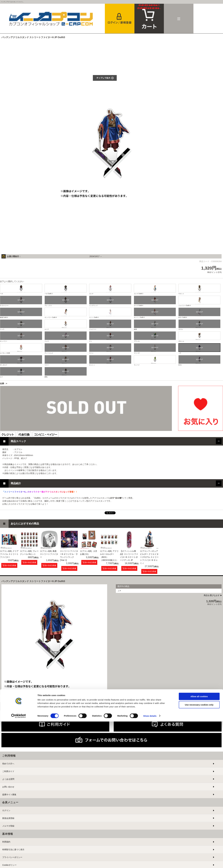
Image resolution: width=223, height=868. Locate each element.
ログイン (6, 810)
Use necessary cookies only (199, 851)
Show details (150, 862)
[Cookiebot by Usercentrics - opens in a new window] (18, 862)
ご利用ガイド (8, 771)
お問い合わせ (8, 787)
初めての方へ (8, 764)
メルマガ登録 (8, 826)
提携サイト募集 (9, 795)
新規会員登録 (8, 818)
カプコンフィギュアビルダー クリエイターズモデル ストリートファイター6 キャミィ (149, 557)
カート (149, 7)
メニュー (179, 19)
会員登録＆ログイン (120, 19)
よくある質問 (8, 779)
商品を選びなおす (212, 595)
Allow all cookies (199, 843)
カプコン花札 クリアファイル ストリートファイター (9, 554)
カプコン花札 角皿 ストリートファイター (49, 554)
